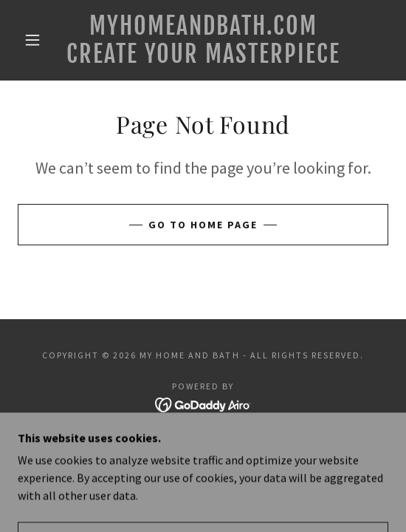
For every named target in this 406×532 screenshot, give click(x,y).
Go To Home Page (203, 225)
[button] (36, 40)
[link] (203, 40)
